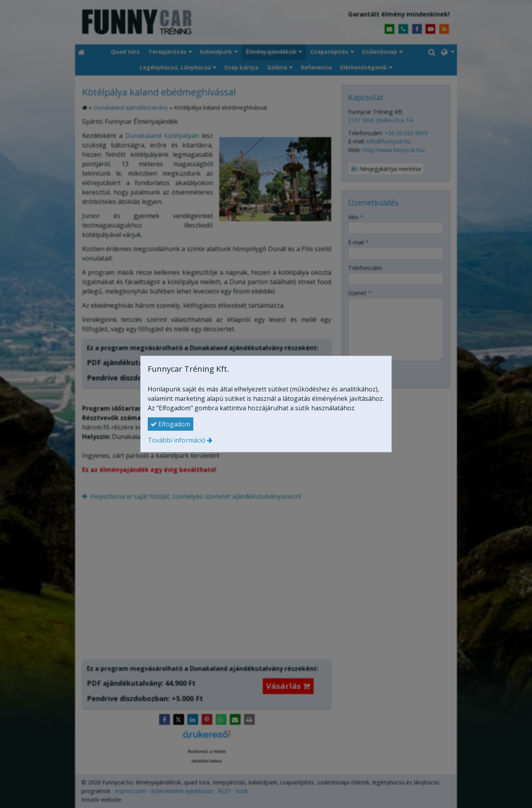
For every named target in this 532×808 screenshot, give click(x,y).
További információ (177, 440)
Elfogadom (170, 424)
